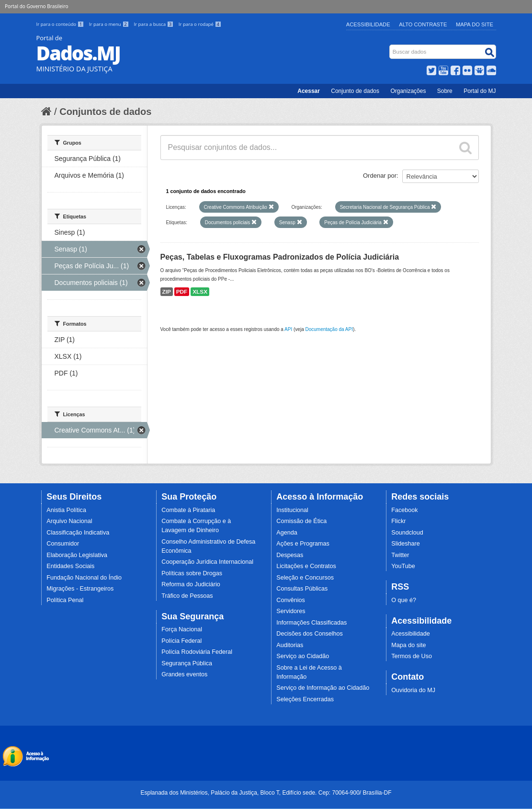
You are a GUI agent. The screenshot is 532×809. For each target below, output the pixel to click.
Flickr (398, 521)
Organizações (408, 91)
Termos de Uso (412, 656)
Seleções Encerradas (305, 699)
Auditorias (290, 645)
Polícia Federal (181, 641)
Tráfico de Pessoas (187, 596)
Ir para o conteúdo (61, 24)
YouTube (403, 566)
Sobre (445, 91)
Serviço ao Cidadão (303, 656)
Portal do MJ (480, 91)
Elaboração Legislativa (77, 555)
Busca (390, 47)
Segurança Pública (187, 663)
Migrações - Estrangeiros (80, 589)
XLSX (200, 292)
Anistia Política (66, 510)
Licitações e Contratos (306, 566)
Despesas (290, 555)
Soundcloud (407, 533)
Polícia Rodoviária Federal (197, 652)
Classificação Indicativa (78, 533)
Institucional (292, 510)
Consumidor (63, 544)
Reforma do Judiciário (191, 584)
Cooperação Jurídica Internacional (207, 562)
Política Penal (65, 600)
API (288, 329)
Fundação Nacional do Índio (84, 578)
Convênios (291, 600)
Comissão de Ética (301, 521)
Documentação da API (329, 329)
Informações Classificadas (311, 623)
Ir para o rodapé (200, 24)
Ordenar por (380, 176)
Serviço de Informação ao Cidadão (323, 688)
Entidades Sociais (70, 566)
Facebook (404, 510)
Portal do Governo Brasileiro (36, 6)
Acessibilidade (368, 24)
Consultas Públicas (302, 589)
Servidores (291, 611)
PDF (182, 292)
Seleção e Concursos (305, 578)
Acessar (309, 91)
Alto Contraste (423, 24)
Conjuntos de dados (105, 112)
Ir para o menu (110, 24)
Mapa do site (408, 645)
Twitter (400, 555)
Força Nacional (182, 629)
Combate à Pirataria (188, 510)
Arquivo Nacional (69, 521)
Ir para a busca (154, 24)
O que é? (404, 600)
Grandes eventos (184, 674)
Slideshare (406, 544)
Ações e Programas (303, 544)
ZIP (167, 292)
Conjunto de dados (355, 91)
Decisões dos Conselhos (310, 634)
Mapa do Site (475, 24)
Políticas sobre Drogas (192, 573)
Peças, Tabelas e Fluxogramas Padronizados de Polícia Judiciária (280, 257)
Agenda (287, 533)
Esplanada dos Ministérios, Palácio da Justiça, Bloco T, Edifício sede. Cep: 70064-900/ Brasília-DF (266, 793)
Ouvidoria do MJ (413, 690)
